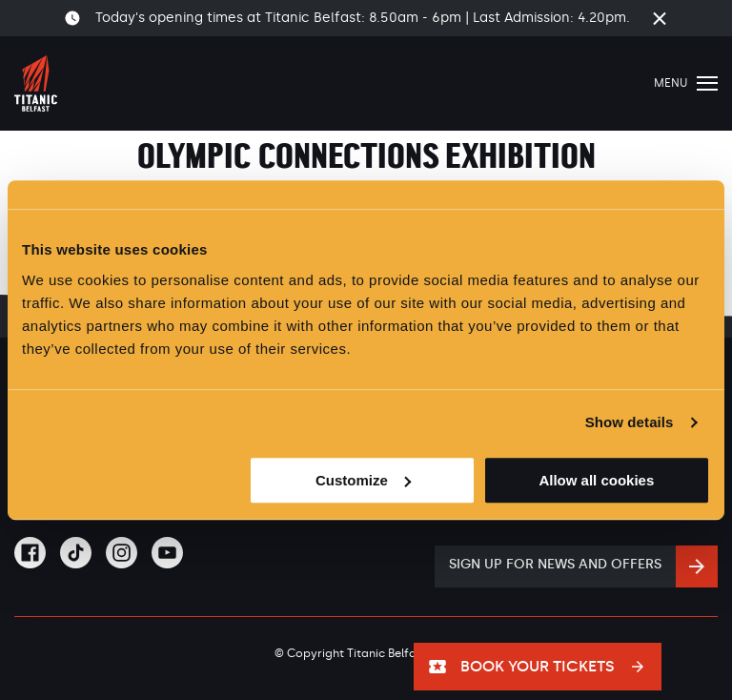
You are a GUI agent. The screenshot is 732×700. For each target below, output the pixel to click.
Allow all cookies (596, 480)
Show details (630, 422)
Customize (363, 480)
